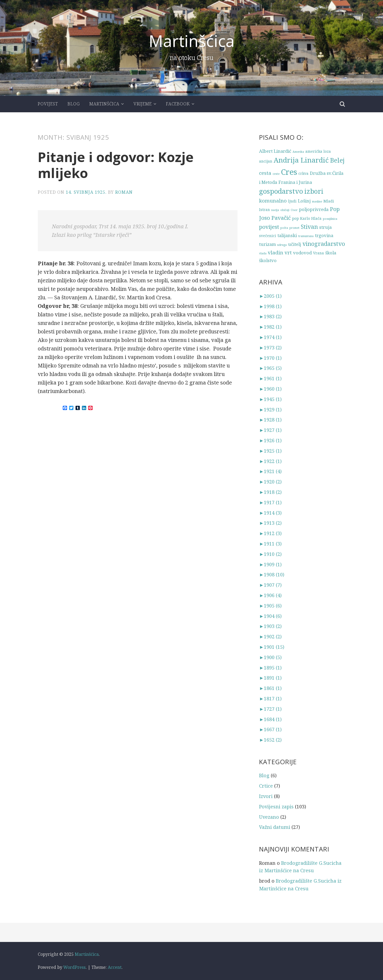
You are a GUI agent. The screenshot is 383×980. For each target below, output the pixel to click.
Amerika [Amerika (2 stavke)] (298, 152)
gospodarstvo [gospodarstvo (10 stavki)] (281, 191)
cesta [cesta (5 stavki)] (265, 173)
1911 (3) (270, 544)
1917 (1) (270, 502)
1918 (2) (270, 492)
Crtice (266, 786)
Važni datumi (275, 827)
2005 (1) (270, 296)
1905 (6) (270, 606)
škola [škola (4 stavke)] (331, 253)
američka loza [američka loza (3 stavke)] (318, 151)
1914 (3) (270, 513)
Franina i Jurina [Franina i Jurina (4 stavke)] (295, 182)
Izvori (266, 796)
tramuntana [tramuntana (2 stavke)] (306, 236)
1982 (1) (270, 327)
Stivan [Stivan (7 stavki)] (309, 227)
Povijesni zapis (276, 807)
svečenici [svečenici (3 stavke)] (268, 236)
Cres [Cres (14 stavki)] (289, 172)
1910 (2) (270, 554)
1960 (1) (270, 389)
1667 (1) (270, 729)
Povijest (48, 104)
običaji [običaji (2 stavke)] (285, 210)
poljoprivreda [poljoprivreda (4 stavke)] (314, 209)
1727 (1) (270, 709)
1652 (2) (270, 740)
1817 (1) (270, 698)
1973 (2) (270, 348)
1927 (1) (270, 430)
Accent (115, 967)
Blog (74, 104)
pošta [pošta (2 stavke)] (284, 228)
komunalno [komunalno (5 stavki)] (273, 200)
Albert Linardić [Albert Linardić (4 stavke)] (275, 151)
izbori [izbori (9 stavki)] (314, 191)
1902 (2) (270, 636)
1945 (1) (270, 399)
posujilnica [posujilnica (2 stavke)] (330, 219)
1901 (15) (272, 647)
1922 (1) (270, 461)
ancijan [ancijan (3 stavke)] (266, 161)
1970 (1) (270, 358)
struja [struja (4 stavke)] (325, 227)
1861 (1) (270, 688)
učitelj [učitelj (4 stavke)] (295, 244)
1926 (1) (270, 440)
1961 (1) (270, 378)
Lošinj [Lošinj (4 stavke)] (304, 201)
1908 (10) (272, 574)
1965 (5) (270, 368)
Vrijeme (143, 104)
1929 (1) (270, 410)
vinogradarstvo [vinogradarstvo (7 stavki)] (324, 244)
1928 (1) (270, 420)
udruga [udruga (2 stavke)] (282, 245)
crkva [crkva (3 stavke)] (303, 173)
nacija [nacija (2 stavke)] (275, 210)
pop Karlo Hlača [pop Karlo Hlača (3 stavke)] (307, 218)
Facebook (178, 104)
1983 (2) (270, 316)
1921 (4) (270, 471)
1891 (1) (270, 678)
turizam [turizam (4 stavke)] (267, 244)
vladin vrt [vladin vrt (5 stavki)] (280, 252)
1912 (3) (270, 533)
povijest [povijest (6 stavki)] (269, 227)
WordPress (74, 967)
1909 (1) (270, 564)
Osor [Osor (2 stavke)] (294, 210)
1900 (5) (270, 657)
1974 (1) (270, 337)
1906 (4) (270, 595)
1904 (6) (270, 616)
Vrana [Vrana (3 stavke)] (319, 253)
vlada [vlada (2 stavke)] (263, 253)
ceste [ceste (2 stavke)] (276, 174)
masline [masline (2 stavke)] (317, 201)
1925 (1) (270, 451)
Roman (124, 192)
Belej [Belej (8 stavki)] (337, 160)
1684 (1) (270, 719)
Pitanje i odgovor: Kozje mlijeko (116, 165)
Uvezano (269, 817)
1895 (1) (270, 668)
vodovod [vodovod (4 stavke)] (302, 253)
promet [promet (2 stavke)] (294, 228)
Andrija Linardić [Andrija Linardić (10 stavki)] (301, 160)
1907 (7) (270, 585)
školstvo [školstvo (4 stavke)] (268, 260)
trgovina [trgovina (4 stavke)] (324, 235)
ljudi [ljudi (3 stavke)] (292, 201)
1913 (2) (270, 523)
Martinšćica (192, 41)
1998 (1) (270, 306)
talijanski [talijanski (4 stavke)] (287, 235)
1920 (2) (270, 482)
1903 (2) (270, 626)
